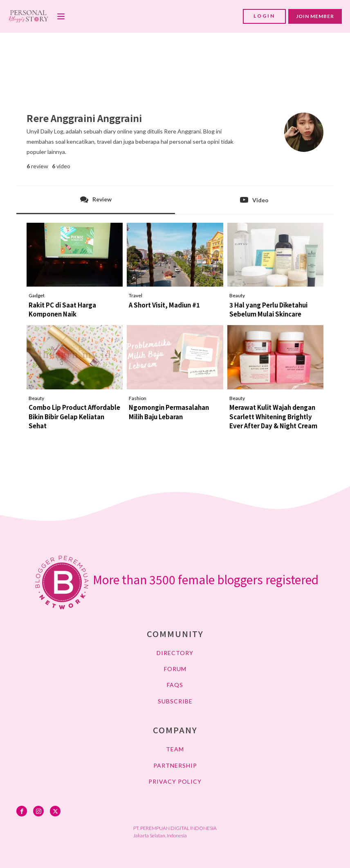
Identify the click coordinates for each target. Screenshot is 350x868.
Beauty (237, 295)
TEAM (175, 749)
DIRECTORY (175, 653)
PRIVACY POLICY (175, 781)
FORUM (175, 669)
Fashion (138, 398)
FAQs (175, 685)
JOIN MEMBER (315, 16)
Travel (136, 295)
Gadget (37, 295)
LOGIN (264, 16)
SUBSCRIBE (175, 701)
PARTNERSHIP (175, 765)
